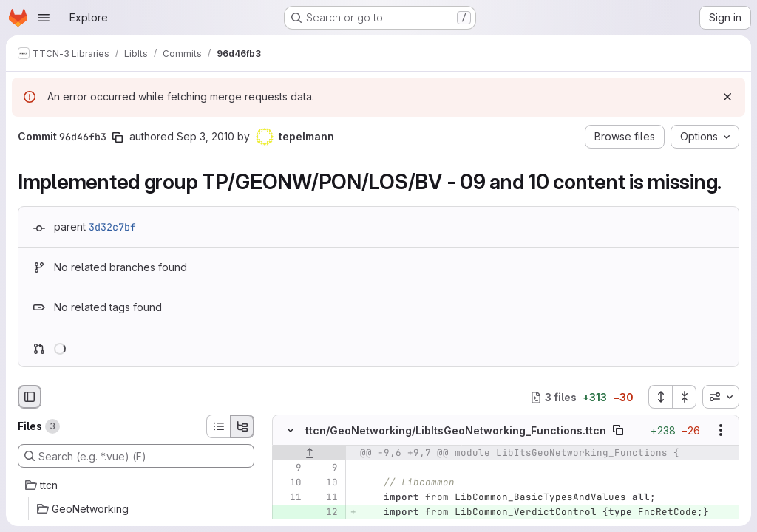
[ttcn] (136, 485)
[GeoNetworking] (136, 509)
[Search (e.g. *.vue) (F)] (136, 456)
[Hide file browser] (30, 397)
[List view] (218, 426)
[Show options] (721, 431)
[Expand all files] (660, 397)
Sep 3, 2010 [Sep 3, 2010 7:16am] (206, 136)
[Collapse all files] (685, 397)
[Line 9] (289, 468)
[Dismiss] (727, 97)
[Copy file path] (618, 431)
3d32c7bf (112, 227)
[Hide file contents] (291, 431)
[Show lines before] (309, 454)
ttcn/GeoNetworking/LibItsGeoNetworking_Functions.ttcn (456, 430)
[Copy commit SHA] (118, 137)
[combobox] (721, 397)
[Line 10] (289, 483)
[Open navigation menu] (44, 18)
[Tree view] (242, 426)
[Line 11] (289, 498)
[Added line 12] (325, 513)
